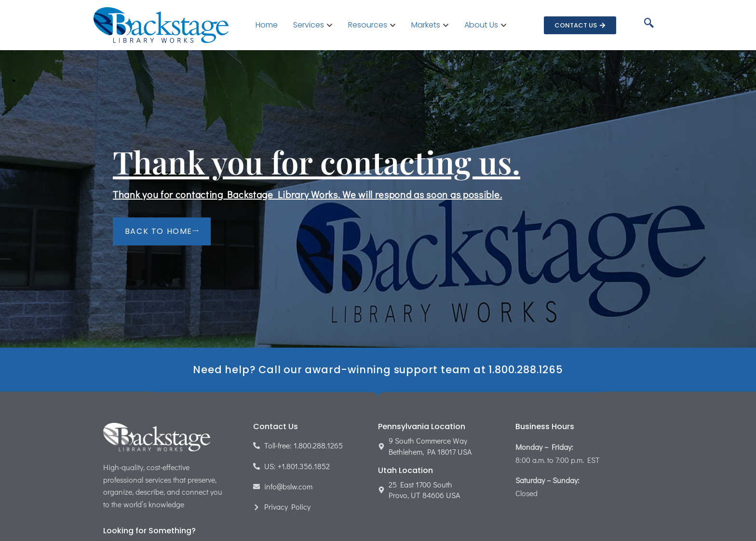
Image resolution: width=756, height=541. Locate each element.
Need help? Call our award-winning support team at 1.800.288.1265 (378, 370)
